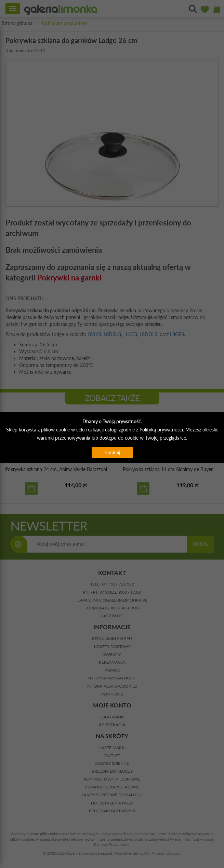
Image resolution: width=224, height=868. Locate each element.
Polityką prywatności (161, 429)
